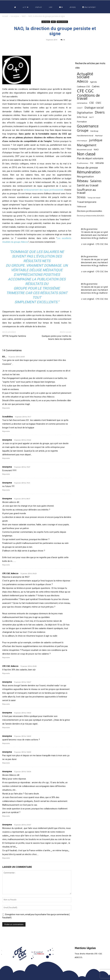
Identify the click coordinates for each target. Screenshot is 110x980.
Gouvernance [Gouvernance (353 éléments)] (88, 126)
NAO (24, 16)
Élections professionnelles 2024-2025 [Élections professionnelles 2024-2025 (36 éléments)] (90, 216)
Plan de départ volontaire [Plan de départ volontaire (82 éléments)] (90, 158)
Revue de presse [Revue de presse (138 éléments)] (87, 168)
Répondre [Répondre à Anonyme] (6, 458)
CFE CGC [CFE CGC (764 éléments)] (85, 91)
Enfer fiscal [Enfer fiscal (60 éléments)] (82, 117)
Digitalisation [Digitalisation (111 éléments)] (85, 113)
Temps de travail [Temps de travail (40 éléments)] (94, 198)
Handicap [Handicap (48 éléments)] (94, 131)
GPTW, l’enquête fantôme (14, 336)
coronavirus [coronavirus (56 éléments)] (82, 103)
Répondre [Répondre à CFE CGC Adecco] (6, 658)
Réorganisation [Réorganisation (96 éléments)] (85, 176)
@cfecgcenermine (89, 229)
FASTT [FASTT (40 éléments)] (91, 117)
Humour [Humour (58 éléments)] (99, 136)
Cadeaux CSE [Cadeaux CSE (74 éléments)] (83, 86)
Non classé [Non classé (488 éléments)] (86, 154)
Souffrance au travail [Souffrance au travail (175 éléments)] (86, 191)
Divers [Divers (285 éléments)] (100, 112)
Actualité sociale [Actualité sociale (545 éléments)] (85, 75)
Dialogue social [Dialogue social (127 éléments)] (94, 107)
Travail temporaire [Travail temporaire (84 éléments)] (87, 202)
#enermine (86, 238)
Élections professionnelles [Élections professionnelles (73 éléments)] (89, 211)
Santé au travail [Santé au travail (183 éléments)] (88, 185)
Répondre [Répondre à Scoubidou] (6, 431)
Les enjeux (15, 16)
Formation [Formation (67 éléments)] (82, 122)
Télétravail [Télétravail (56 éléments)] (82, 207)
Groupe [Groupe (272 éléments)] (83, 130)
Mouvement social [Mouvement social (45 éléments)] (84, 150)
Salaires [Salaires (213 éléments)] (96, 181)
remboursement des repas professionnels (44, 190)
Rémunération (62, 22)
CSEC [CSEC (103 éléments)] (99, 103)
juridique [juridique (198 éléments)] (96, 140)
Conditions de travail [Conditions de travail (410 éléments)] (88, 97)
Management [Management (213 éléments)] (87, 145)
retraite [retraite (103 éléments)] (100, 163)
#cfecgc (95, 238)
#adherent (104, 238)
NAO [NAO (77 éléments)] (96, 149)
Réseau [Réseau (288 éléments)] (83, 181)
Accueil (5, 16)
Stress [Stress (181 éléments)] (81, 197)
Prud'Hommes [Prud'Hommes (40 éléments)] (82, 163)
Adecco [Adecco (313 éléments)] (82, 81)
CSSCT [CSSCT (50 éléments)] (80, 108)
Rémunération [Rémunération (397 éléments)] (89, 172)
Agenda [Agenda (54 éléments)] (93, 82)
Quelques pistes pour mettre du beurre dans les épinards (56, 338)
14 (63, 40)
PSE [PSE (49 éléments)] (92, 163)
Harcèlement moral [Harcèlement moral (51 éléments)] (85, 136)
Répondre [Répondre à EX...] (6, 408)
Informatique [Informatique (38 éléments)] (82, 141)
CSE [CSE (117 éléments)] (92, 103)
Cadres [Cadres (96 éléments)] (96, 86)
